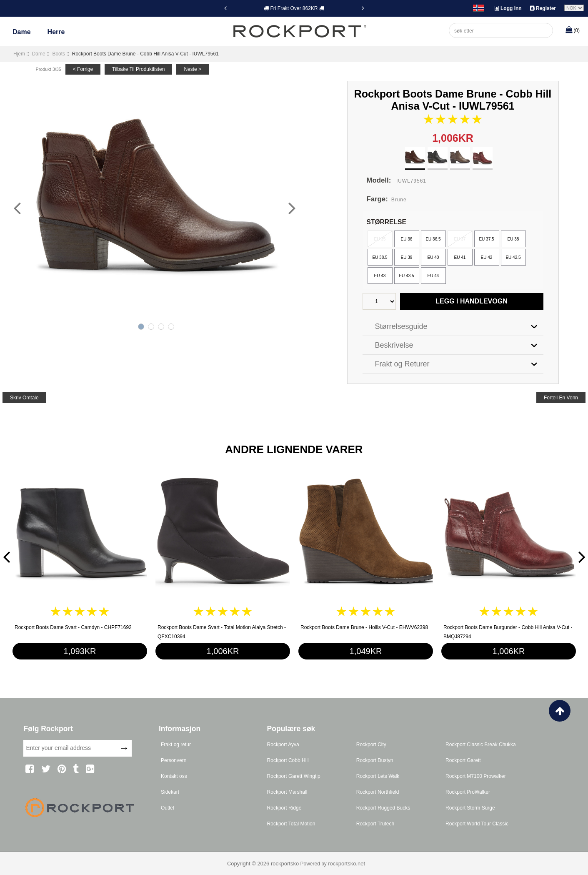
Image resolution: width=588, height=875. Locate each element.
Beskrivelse (394, 345)
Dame (22, 32)
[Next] (363, 8)
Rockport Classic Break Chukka (481, 745)
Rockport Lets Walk (378, 776)
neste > (193, 69)
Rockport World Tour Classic (477, 824)
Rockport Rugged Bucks (383, 808)
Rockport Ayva (283, 745)
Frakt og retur (176, 745)
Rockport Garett (463, 760)
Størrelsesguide (401, 326)
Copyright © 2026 (249, 864)
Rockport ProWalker (468, 792)
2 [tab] (151, 327)
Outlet (168, 808)
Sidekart (170, 792)
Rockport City (371, 745)
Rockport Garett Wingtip (294, 776)
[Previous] (225, 8)
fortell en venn (561, 398)
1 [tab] (141, 327)
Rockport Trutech (375, 824)
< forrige (83, 69)
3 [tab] (161, 327)
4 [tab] (171, 327)
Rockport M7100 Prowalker (476, 776)
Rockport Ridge (284, 808)
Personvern (174, 760)
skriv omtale (24, 398)
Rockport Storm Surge (470, 808)
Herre (56, 32)
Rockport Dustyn (375, 760)
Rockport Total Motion (291, 824)
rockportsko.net (347, 864)
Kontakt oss (174, 776)
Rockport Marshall (287, 792)
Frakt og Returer (402, 364)
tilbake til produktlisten (138, 69)
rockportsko (285, 864)
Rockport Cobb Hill (288, 760)
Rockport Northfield (378, 792)
